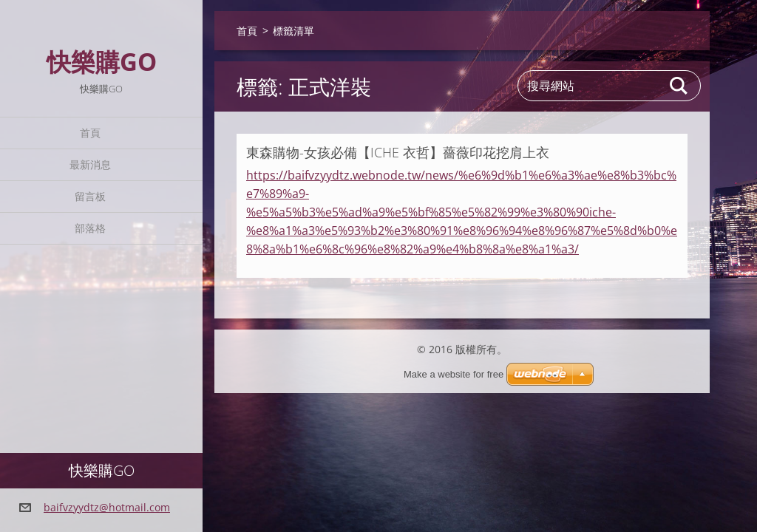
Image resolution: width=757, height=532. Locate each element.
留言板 (90, 196)
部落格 (90, 228)
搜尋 (679, 86)
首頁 (90, 133)
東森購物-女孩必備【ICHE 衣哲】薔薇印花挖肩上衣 (398, 152)
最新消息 (90, 164)
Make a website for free (454, 374)
